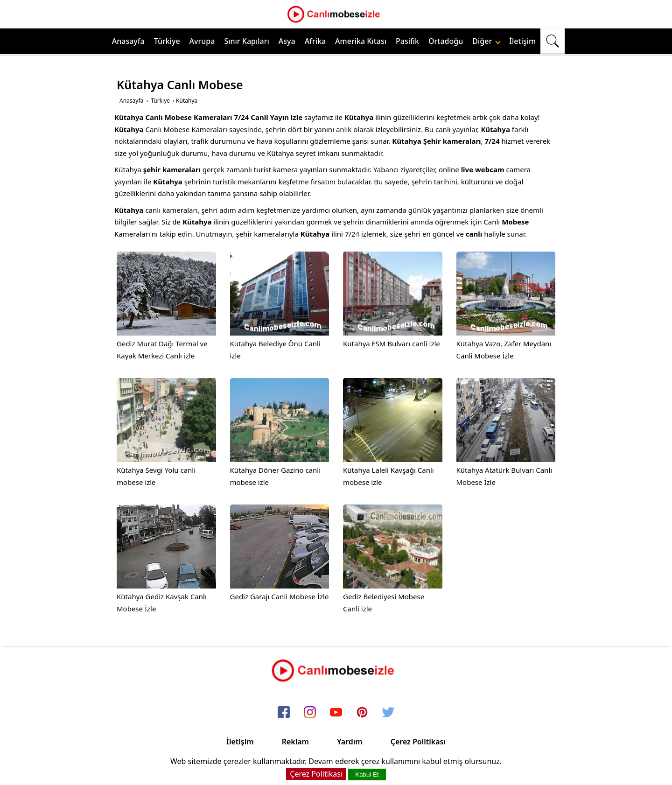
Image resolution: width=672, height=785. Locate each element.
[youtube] (336, 713)
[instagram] (310, 713)
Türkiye (167, 41)
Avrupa (202, 41)
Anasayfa (128, 41)
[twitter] (388, 713)
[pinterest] (362, 713)
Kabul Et (367, 774)
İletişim (522, 41)
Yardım (350, 742)
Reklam (295, 742)
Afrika (315, 41)
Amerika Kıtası (361, 41)
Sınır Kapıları (246, 41)
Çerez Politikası (418, 742)
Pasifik (407, 41)
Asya (287, 41)
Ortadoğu (446, 41)
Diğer (486, 41)
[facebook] (284, 713)
